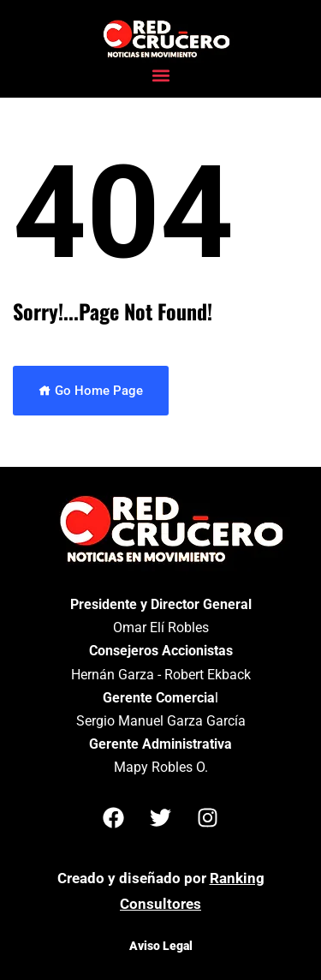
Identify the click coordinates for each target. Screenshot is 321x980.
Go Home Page (91, 391)
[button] (160, 75)
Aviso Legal (161, 946)
